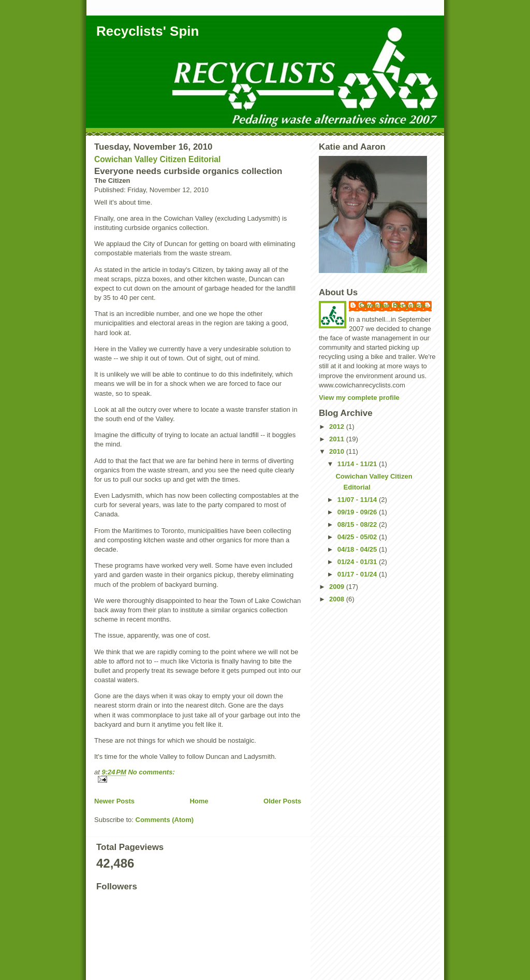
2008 (338, 599)
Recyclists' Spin (148, 31)
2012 (338, 427)
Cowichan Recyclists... (395, 305)
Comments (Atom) (165, 820)
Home (199, 801)
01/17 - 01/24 (358, 574)
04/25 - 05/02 (358, 537)
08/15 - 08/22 (358, 524)
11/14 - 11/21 (358, 464)
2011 (338, 439)
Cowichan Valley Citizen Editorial (157, 159)
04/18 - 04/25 (358, 549)
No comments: (151, 772)
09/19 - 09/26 (358, 512)
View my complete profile (359, 398)
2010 (338, 451)
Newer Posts (114, 801)
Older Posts (282, 801)
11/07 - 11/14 (358, 500)
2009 (338, 587)
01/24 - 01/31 (358, 562)
